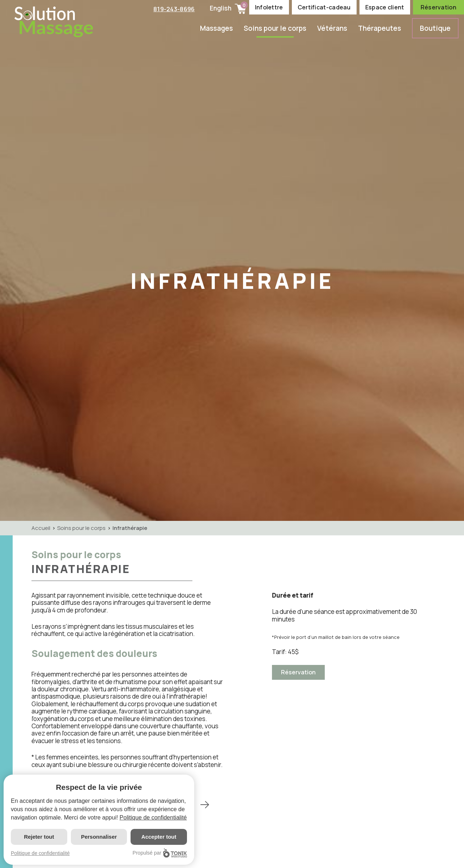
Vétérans (332, 28)
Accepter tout (159, 837)
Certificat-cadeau (324, 7)
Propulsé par (160, 853)
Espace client (385, 7)
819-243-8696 (173, 9)
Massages (216, 28)
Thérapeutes (380, 28)
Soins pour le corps (275, 28)
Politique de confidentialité (153, 818)
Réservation (439, 7)
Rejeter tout (39, 837)
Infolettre (269, 7)
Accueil (41, 528)
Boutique (435, 28)
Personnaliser (99, 837)
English (221, 8)
